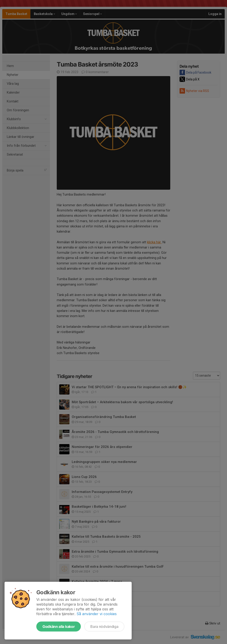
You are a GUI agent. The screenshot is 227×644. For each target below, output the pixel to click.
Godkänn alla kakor (59, 627)
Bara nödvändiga (104, 627)
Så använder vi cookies (97, 614)
